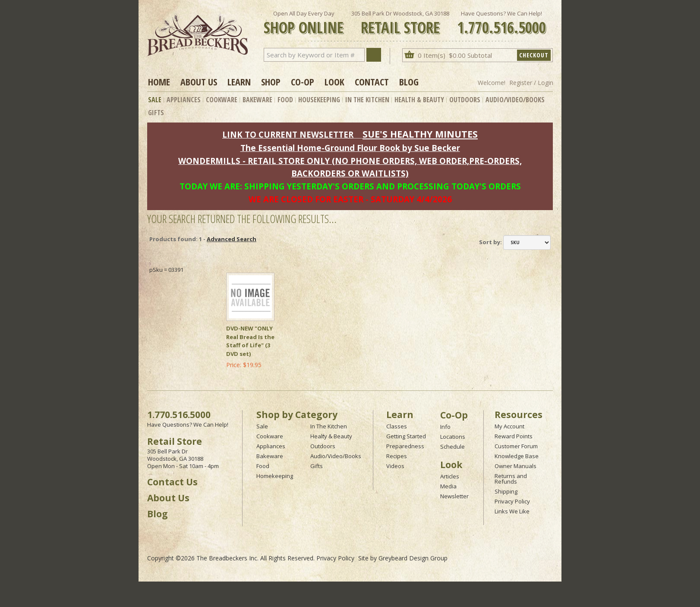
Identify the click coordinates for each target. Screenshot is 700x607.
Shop (271, 82)
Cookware (222, 100)
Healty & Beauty (331, 436)
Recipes (397, 456)
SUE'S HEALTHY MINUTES (420, 134)
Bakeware (257, 100)
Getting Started (406, 436)
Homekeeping (275, 476)
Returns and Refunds (511, 479)
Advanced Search (232, 239)
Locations (453, 437)
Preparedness (405, 446)
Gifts (156, 113)
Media (448, 486)
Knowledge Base (517, 456)
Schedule (452, 447)
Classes (397, 426)
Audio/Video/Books (515, 100)
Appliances (184, 100)
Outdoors (465, 100)
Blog (409, 82)
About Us (199, 82)
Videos (395, 466)
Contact (372, 82)
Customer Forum (516, 446)
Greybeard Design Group (413, 558)
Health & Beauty (419, 100)
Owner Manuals (516, 466)
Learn (239, 82)
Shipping (506, 491)
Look (334, 82)
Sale (155, 100)
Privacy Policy (512, 501)
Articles (450, 476)
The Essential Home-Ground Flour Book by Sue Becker (350, 148)
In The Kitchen (367, 100)
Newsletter (454, 496)
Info (445, 427)
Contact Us (172, 482)
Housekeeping (319, 100)
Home (159, 82)
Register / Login (531, 83)
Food (285, 100)
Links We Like (512, 511)
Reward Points (514, 436)
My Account (509, 426)
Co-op (303, 82)
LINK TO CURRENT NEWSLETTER (288, 134)
